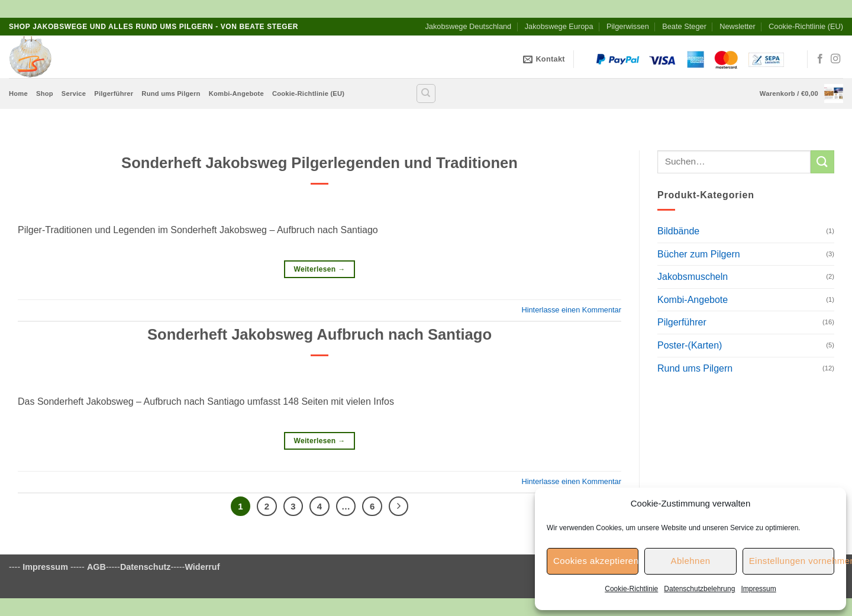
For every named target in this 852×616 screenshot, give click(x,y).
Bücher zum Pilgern (699, 254)
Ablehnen (690, 561)
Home (18, 93)
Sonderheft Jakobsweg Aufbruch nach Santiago (319, 334)
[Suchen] (426, 93)
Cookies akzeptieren (596, 561)
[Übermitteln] (822, 162)
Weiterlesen (319, 270)
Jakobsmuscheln (693, 277)
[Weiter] (399, 507)
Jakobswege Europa (559, 26)
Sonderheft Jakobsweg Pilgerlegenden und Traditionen (319, 163)
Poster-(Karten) (690, 345)
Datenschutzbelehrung (699, 589)
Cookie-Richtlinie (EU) (806, 26)
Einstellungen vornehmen (792, 561)
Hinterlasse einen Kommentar (571, 310)
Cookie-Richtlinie (631, 589)
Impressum (758, 589)
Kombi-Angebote (236, 93)
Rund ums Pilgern (171, 93)
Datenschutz (146, 567)
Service (74, 93)
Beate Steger (684, 26)
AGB (96, 567)
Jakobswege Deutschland (468, 26)
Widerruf (202, 567)
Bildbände (678, 231)
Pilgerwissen (628, 26)
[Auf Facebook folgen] (820, 59)
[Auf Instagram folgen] (835, 59)
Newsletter (737, 26)
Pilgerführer (114, 93)
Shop (45, 93)
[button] (801, 93)
